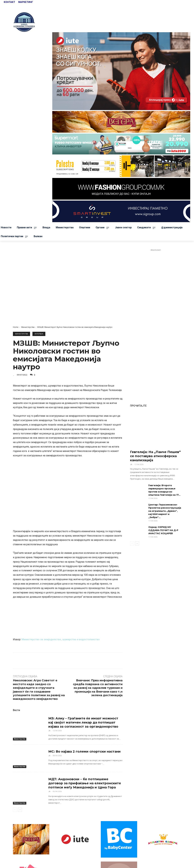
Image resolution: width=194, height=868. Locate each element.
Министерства (28, 327)
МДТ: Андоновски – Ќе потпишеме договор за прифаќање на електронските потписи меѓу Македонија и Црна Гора (85, 783)
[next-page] (20, 810)
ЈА (49, 731)
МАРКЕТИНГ (26, 2)
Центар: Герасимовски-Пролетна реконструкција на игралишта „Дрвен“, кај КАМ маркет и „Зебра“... (165, 511)
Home (16, 327)
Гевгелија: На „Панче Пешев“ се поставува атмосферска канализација (155, 456)
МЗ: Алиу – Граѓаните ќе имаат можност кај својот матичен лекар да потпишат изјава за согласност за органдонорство (83, 722)
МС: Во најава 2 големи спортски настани (84, 751)
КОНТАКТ (10, 2)
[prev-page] (15, 810)
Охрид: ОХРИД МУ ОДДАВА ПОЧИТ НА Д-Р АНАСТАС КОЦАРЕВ (163, 530)
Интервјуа (39, 334)
